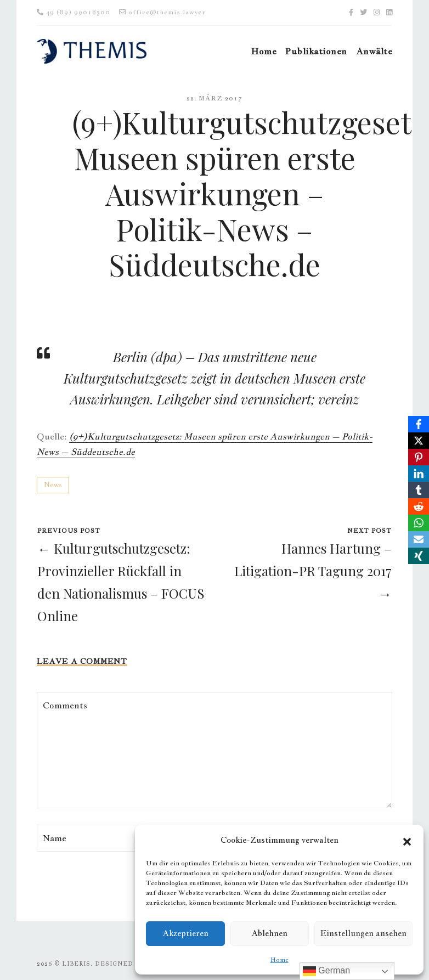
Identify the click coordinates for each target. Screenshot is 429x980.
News (53, 485)
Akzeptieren (185, 933)
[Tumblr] (419, 490)
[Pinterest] (419, 457)
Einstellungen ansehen (363, 933)
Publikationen (316, 51)
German (326, 971)
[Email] (419, 539)
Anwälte (374, 51)
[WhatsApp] (419, 523)
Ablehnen (269, 933)
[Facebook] (419, 424)
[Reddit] (419, 506)
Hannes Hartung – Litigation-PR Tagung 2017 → (313, 571)
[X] (419, 441)
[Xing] (419, 556)
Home (280, 960)
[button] (407, 840)
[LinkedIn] (419, 474)
